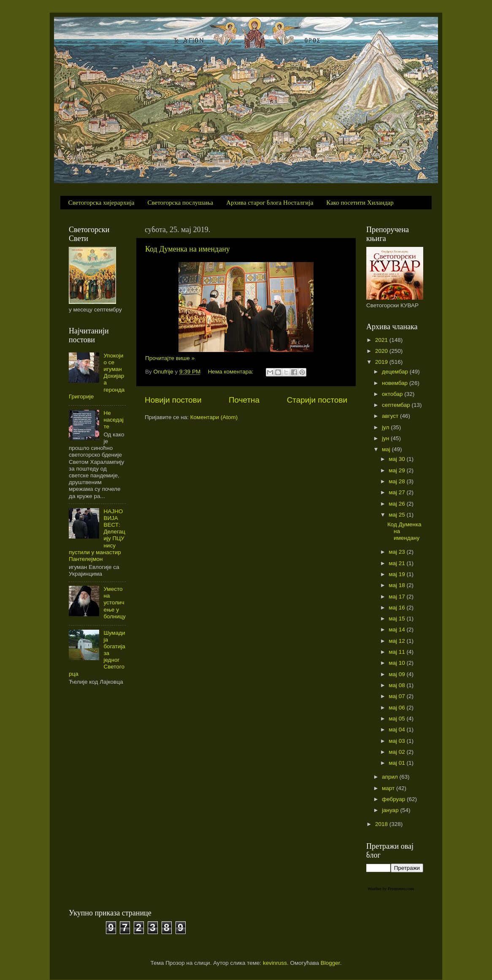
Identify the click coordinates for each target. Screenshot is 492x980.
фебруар (394, 799)
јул (386, 427)
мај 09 (397, 674)
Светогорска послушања (181, 203)
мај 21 (397, 563)
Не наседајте (113, 420)
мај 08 (397, 685)
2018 (382, 824)
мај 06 (397, 708)
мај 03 (397, 741)
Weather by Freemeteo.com (391, 889)
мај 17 (397, 597)
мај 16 (397, 608)
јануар (391, 810)
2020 (382, 351)
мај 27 (397, 492)
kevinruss (275, 963)
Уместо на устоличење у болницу (114, 603)
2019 (382, 362)
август (391, 416)
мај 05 (397, 719)
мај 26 (397, 504)
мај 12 (397, 641)
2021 (382, 340)
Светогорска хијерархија (101, 203)
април (391, 777)
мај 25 (397, 515)
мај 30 (397, 459)
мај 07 (397, 696)
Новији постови (173, 400)
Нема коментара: (232, 372)
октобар (393, 394)
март (389, 788)
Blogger (330, 963)
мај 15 (397, 619)
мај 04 (397, 730)
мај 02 (397, 752)
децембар (396, 372)
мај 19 (397, 574)
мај (387, 449)
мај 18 (397, 585)
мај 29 (397, 470)
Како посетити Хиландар (360, 203)
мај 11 (397, 652)
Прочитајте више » (170, 358)
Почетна (244, 400)
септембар (397, 405)
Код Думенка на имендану (188, 249)
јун (386, 438)
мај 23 (397, 552)
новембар (396, 383)
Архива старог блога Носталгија (270, 203)
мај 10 (397, 663)
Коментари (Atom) (214, 417)
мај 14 (397, 629)
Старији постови (317, 400)
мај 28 (397, 481)
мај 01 (397, 763)
